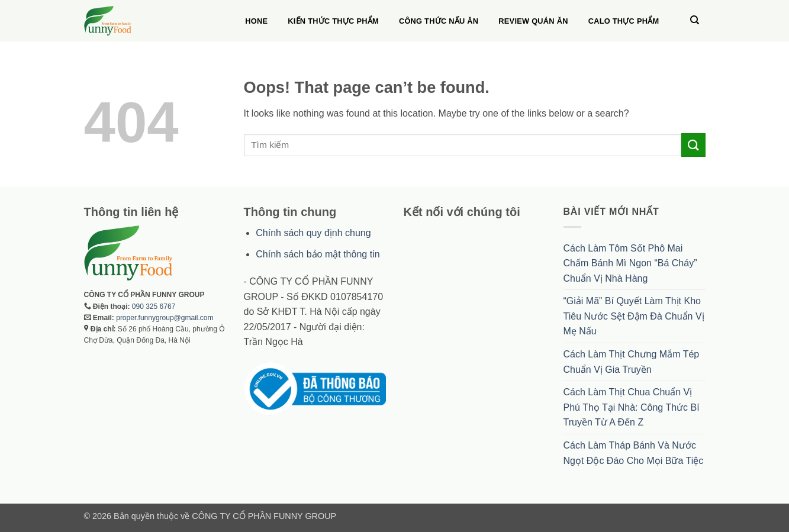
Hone (256, 21)
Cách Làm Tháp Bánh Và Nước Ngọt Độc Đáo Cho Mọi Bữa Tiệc (634, 453)
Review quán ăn (533, 21)
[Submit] (693, 145)
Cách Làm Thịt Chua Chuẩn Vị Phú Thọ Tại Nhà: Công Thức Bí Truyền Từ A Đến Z (632, 407)
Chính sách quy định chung (313, 233)
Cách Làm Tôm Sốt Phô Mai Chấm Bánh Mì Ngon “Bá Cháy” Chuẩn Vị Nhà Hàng (630, 263)
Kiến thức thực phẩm (333, 21)
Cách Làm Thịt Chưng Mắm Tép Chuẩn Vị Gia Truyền (632, 362)
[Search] (695, 20)
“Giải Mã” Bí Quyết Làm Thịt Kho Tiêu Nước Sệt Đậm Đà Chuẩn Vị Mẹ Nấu (634, 316)
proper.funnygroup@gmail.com (165, 318)
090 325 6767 (154, 307)
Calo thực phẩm (624, 21)
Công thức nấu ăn (439, 21)
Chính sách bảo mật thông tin (318, 254)
